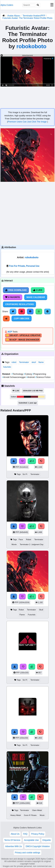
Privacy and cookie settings (27, 853)
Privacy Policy (38, 834)
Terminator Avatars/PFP (34, 16)
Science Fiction (43, 377)
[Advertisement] (27, 213)
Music (42, 815)
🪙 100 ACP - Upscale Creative (23, 335)
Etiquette (47, 840)
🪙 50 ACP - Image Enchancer (23, 340)
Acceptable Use (31, 840)
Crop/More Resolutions (19, 304)
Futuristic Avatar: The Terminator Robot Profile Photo (27, 18)
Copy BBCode (22, 319)
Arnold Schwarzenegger (14, 377)
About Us (15, 834)
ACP (10, 332)
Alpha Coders (7, 5)
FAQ (25, 834)
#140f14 (27, 397)
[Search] (38, 5)
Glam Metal (37, 810)
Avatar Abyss (14, 16)
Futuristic (32, 615)
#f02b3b (20, 397)
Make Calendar (36, 297)
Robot (29, 540)
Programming (39, 374)
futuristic (7, 367)
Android (31, 377)
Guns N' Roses (30, 815)
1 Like (38, 290)
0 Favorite (13, 297)
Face (21, 540)
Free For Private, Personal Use (24, 266)
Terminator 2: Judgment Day (32, 544)
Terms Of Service (12, 840)
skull (34, 362)
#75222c (34, 397)
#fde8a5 (41, 397)
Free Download (16, 290)
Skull (41, 610)
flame (41, 362)
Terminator (24, 362)
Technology (18, 374)
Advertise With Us (14, 846)
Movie (14, 544)
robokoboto (31, 46)
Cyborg (28, 374)
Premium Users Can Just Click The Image (27, 122)
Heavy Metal (16, 815)
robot (14, 362)
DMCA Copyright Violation (38, 846)
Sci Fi (25, 474)
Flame (22, 615)
